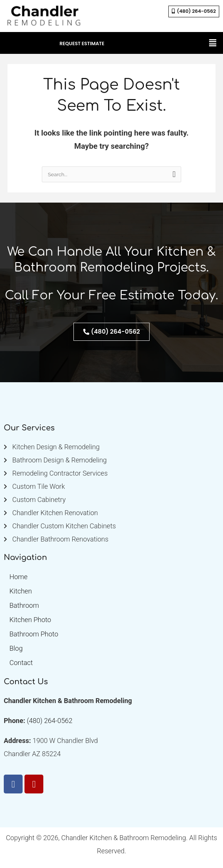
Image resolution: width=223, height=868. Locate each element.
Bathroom (24, 605)
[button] (213, 43)
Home (18, 577)
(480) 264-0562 (50, 721)
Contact (21, 663)
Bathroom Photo (34, 634)
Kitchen (21, 591)
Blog (16, 648)
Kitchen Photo (30, 620)
